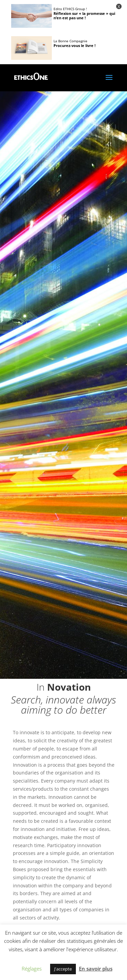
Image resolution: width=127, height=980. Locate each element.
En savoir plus (96, 969)
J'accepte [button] (63, 969)
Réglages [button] (32, 969)
